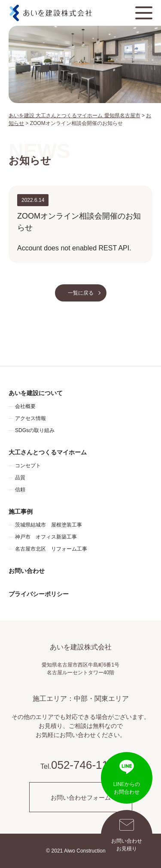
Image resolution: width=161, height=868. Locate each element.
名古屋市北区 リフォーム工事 (51, 549)
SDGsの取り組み (35, 430)
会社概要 (25, 406)
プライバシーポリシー (39, 594)
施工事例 (21, 512)
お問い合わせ (27, 571)
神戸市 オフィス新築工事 (46, 537)
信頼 (20, 490)
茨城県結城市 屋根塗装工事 (49, 525)
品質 (20, 478)
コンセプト (28, 466)
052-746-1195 (86, 765)
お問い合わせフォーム (81, 798)
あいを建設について (36, 393)
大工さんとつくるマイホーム (48, 452)
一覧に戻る (81, 293)
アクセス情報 (30, 418)
